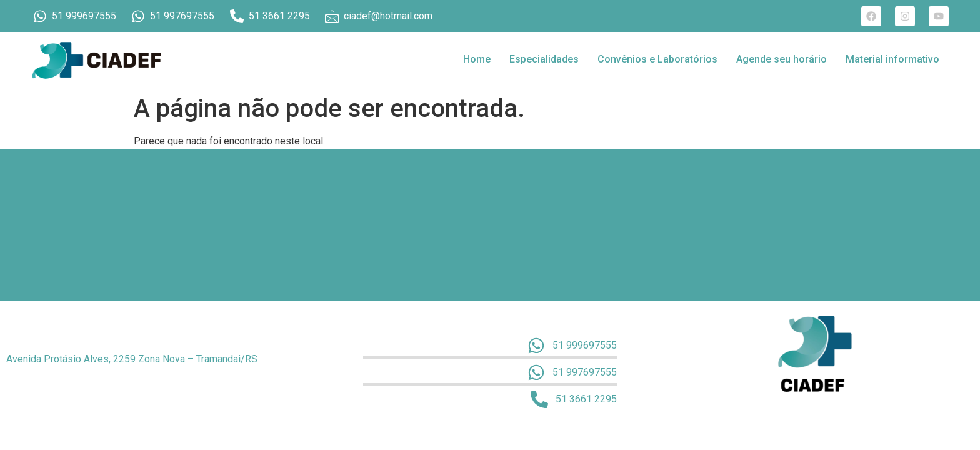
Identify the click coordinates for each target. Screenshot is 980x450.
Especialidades (544, 59)
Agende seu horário (782, 59)
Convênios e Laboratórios (657, 59)
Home (477, 59)
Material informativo (892, 59)
